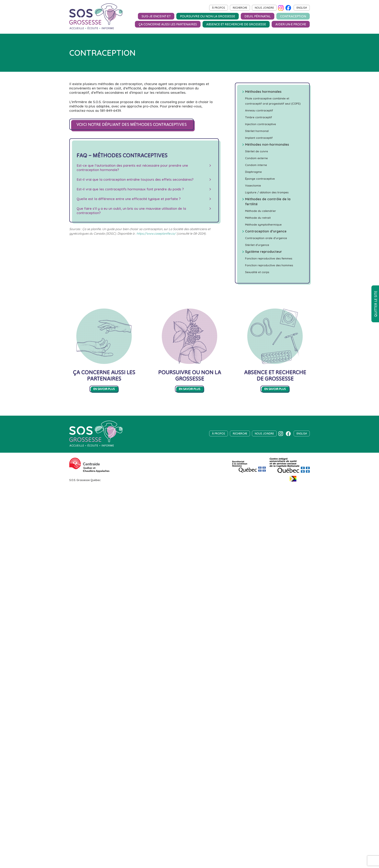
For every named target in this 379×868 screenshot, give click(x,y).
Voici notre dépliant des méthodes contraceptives (132, 124)
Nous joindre (264, 8)
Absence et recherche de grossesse (236, 24)
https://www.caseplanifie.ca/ (156, 234)
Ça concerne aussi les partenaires (168, 24)
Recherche (240, 8)
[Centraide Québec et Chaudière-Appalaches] (89, 471)
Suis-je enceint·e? (156, 16)
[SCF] (249, 473)
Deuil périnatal (258, 16)
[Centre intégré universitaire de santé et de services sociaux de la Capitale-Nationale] (290, 473)
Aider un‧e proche (291, 24)
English (302, 8)
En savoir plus (104, 389)
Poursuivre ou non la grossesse (208, 16)
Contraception (293, 16)
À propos (219, 8)
